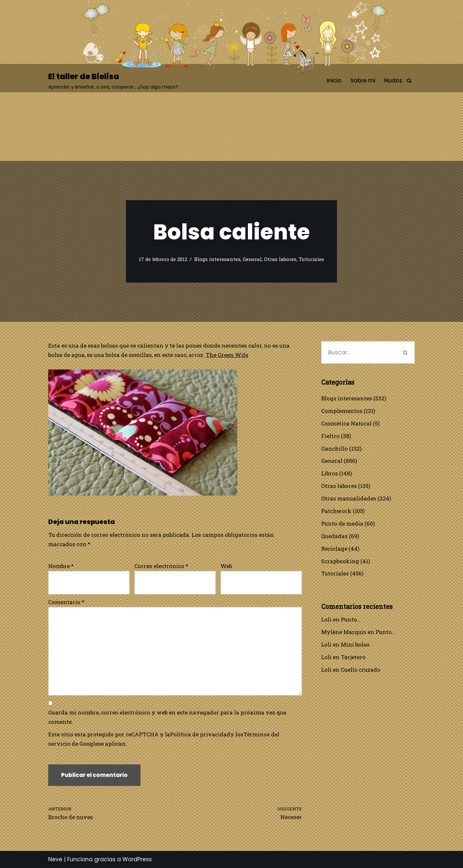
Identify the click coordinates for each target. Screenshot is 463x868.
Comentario (66, 602)
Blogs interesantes (217, 259)
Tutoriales (311, 259)
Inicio (334, 80)
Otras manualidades (349, 498)
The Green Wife (227, 355)
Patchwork (336, 511)
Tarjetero (353, 657)
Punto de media (342, 523)
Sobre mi (363, 80)
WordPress (137, 859)
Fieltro (330, 436)
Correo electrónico (161, 566)
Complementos (342, 411)
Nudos (393, 80)
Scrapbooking (340, 561)
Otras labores (280, 259)
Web (226, 566)
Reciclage (334, 549)
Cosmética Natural (346, 423)
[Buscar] (409, 81)
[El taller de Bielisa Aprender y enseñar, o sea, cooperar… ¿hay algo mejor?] (113, 81)
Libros (330, 473)
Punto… (351, 619)
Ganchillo (335, 448)
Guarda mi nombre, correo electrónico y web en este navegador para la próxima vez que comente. (167, 717)
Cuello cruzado (361, 670)
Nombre (61, 566)
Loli (326, 619)
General (252, 259)
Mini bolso (355, 644)
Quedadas (334, 536)
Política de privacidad (200, 734)
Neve (55, 859)
